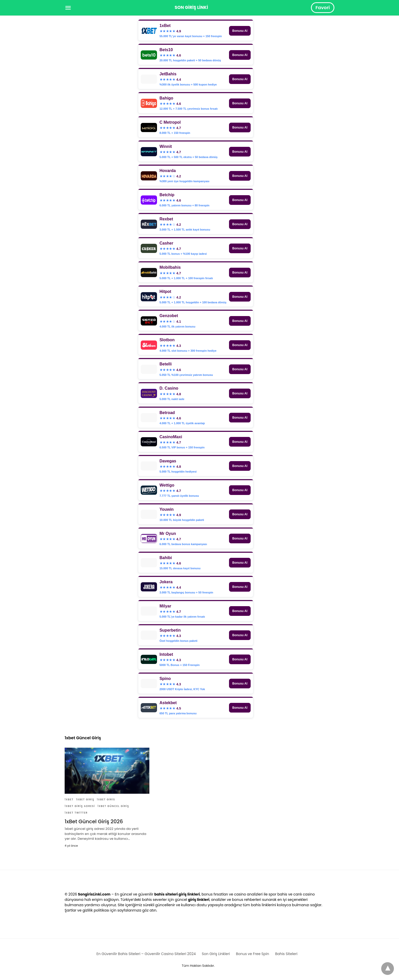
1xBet (69, 799)
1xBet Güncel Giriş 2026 (94, 821)
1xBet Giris (106, 799)
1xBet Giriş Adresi (80, 806)
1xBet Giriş (85, 799)
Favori (323, 8)
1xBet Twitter (76, 813)
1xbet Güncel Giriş (113, 806)
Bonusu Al (240, 31)
